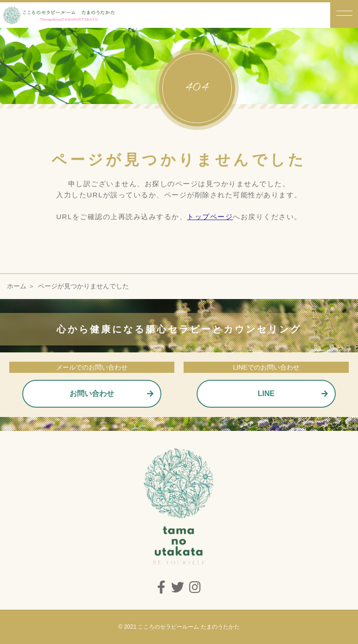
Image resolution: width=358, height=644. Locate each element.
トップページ (210, 217)
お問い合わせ (92, 394)
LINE (266, 394)
